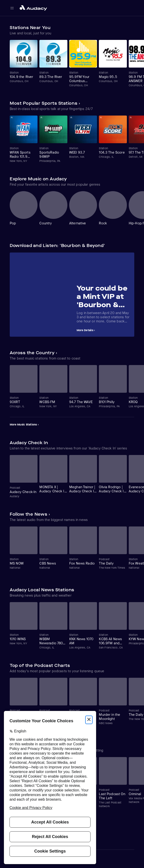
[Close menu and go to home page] (33, 8)
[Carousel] (72, 64)
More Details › (86, 330)
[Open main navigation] (12, 8)
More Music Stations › (24, 425)
